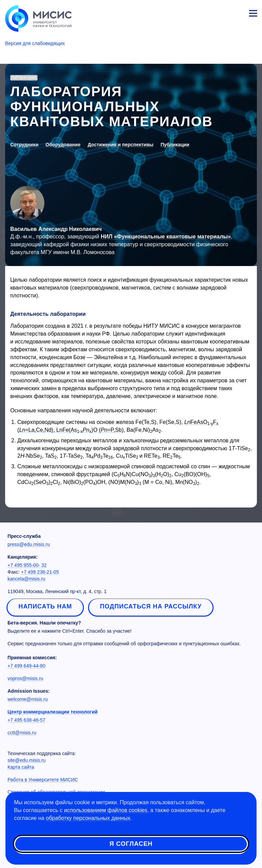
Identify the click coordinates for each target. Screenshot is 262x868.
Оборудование (63, 145)
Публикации (175, 145)
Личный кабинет (237, 12)
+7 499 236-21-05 (40, 572)
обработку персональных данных (88, 818)
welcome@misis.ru (28, 699)
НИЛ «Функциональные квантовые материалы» (166, 237)
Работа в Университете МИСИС (43, 780)
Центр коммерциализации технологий (53, 712)
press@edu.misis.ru (29, 544)
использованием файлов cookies (106, 810)
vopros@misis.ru (25, 678)
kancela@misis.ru (26, 579)
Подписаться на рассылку (151, 606)
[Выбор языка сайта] (221, 12)
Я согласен (131, 844)
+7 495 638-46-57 (26, 720)
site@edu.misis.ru (26, 760)
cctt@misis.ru (22, 733)
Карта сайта (21, 767)
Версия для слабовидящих (35, 43)
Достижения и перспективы (121, 145)
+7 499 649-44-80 (26, 666)
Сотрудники (24, 145)
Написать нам (45, 606)
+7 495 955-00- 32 (27, 565)
